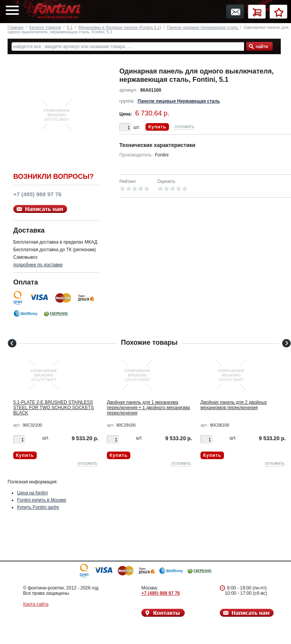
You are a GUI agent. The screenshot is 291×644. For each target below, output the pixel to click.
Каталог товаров (45, 27)
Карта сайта (36, 604)
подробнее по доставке (38, 265)
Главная (16, 27)
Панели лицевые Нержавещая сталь (203, 27)
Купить (157, 127)
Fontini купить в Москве (42, 500)
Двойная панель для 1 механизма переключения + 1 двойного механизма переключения (148, 408)
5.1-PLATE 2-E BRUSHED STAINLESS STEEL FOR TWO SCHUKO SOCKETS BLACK (54, 408)
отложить (185, 127)
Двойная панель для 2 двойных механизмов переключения (234, 405)
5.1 (70, 27)
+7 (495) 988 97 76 (161, 593)
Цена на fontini (32, 493)
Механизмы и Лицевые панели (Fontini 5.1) (120, 27)
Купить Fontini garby (38, 507)
